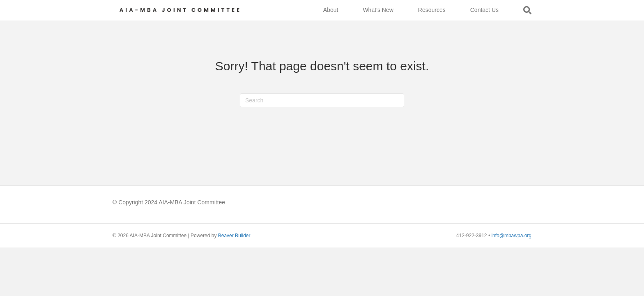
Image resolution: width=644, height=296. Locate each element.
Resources (432, 10)
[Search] (521, 10)
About (331, 10)
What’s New (378, 10)
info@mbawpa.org (511, 236)
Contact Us (484, 10)
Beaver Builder (234, 236)
